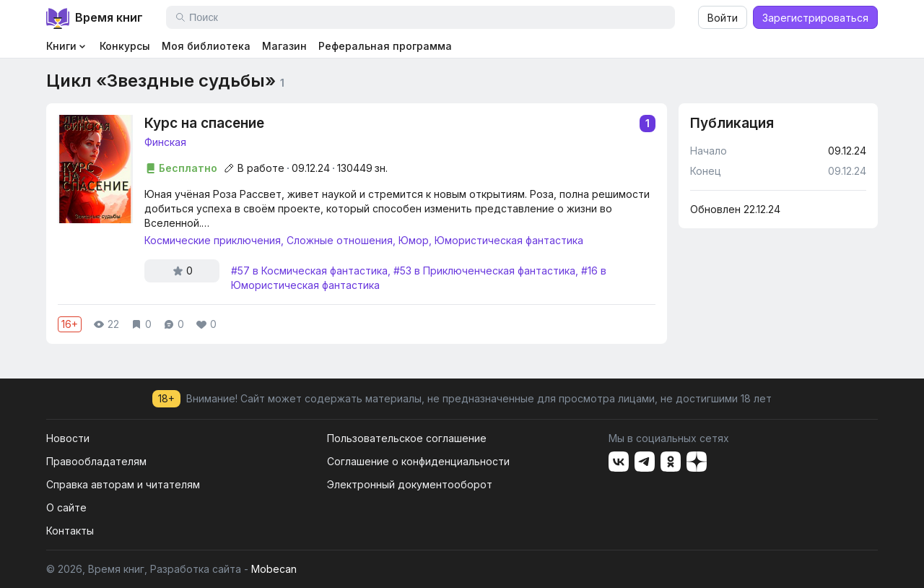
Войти (723, 18)
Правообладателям (96, 461)
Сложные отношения (340, 240)
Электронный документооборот (410, 484)
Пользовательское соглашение (407, 438)
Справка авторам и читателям (123, 484)
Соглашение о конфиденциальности (418, 461)
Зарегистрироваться (815, 18)
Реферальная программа (385, 46)
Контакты (70, 531)
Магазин (284, 46)
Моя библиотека (206, 46)
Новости (68, 438)
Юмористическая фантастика (509, 240)
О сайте (66, 507)
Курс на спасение (400, 124)
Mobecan (274, 569)
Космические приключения (213, 240)
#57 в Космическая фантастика (309, 271)
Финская (165, 142)
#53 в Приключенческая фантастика (484, 271)
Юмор (414, 240)
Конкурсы (125, 46)
